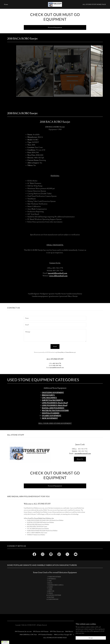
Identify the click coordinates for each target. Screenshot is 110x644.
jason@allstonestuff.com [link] (57, 368)
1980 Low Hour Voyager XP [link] (63, 635)
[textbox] (55, 318)
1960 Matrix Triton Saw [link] (73, 632)
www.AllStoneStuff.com (58, 276)
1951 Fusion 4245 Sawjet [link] (41, 632)
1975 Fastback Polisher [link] (45, 635)
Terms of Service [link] (69, 352)
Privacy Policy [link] (61, 352)
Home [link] (6, 4)
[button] (5, 642)
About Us (80, 459)
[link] (55, 4)
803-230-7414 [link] (57, 366)
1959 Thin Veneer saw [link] (57, 632)
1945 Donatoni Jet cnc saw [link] (23, 632)
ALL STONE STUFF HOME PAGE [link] (94, 4)
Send (55, 347)
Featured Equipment (55, 27)
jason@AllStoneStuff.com (57, 273)
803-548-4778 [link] (57, 363)
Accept (91, 638)
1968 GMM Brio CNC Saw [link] (28, 635)
